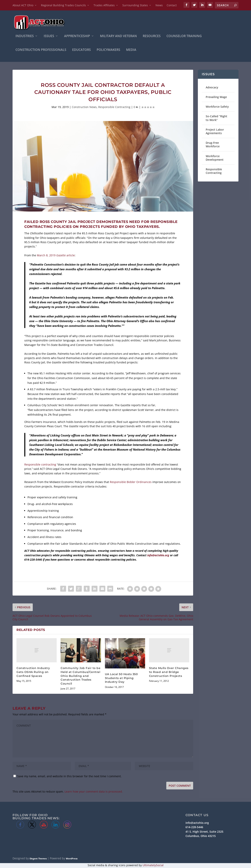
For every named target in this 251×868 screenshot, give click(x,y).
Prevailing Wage (216, 97)
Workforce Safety (217, 107)
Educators (81, 50)
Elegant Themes (38, 859)
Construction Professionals (41, 50)
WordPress (72, 859)
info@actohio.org (158, 556)
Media (131, 50)
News (159, 5)
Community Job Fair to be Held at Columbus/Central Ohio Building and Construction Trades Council (80, 676)
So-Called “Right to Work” (216, 119)
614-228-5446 (194, 827)
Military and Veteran (118, 37)
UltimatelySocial (153, 866)
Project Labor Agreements (215, 132)
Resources (152, 37)
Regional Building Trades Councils (63, 5)
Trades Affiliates (104, 5)
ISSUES (49, 37)
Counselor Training (184, 37)
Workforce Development (215, 158)
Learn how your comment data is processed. (94, 792)
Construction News (84, 107)
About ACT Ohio (23, 5)
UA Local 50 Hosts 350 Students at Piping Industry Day (121, 678)
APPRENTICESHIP (77, 37)
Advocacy (212, 88)
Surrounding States (135, 5)
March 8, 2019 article (56, 256)
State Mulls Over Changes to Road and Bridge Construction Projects (169, 672)
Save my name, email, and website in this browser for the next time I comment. (69, 777)
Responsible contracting (40, 465)
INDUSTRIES (25, 37)
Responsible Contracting (114, 107)
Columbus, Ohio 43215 (201, 836)
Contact (172, 5)
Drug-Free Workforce (213, 145)
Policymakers (108, 50)
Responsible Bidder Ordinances (131, 483)
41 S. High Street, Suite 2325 (204, 832)
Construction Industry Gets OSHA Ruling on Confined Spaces (33, 672)
